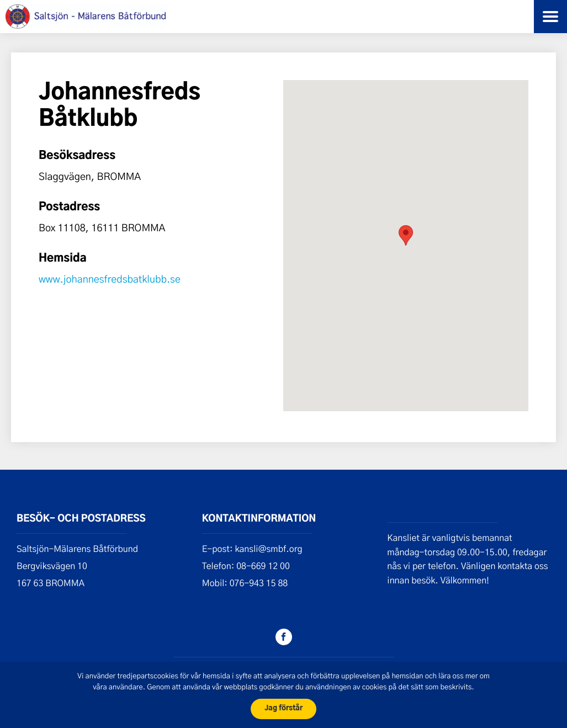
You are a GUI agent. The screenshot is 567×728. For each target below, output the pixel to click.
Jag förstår (283, 708)
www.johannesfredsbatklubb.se (110, 279)
